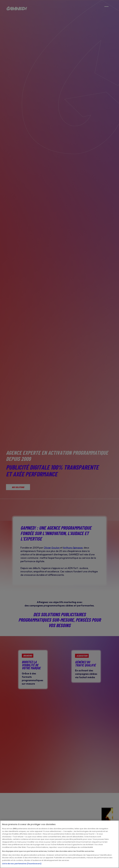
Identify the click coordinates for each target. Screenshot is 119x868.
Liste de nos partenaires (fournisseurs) (22, 864)
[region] (59, 844)
